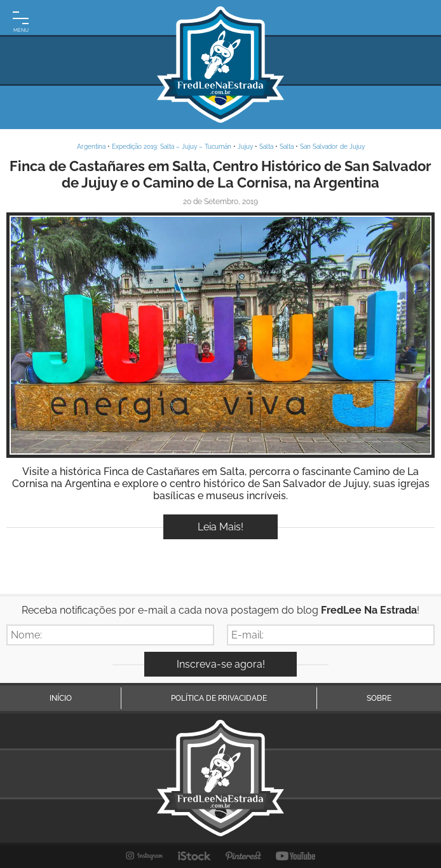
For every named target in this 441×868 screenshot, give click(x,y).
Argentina (91, 147)
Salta (266, 147)
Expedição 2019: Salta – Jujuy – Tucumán (172, 147)
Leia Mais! (221, 527)
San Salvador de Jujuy (332, 147)
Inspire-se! (221, 335)
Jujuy (245, 147)
